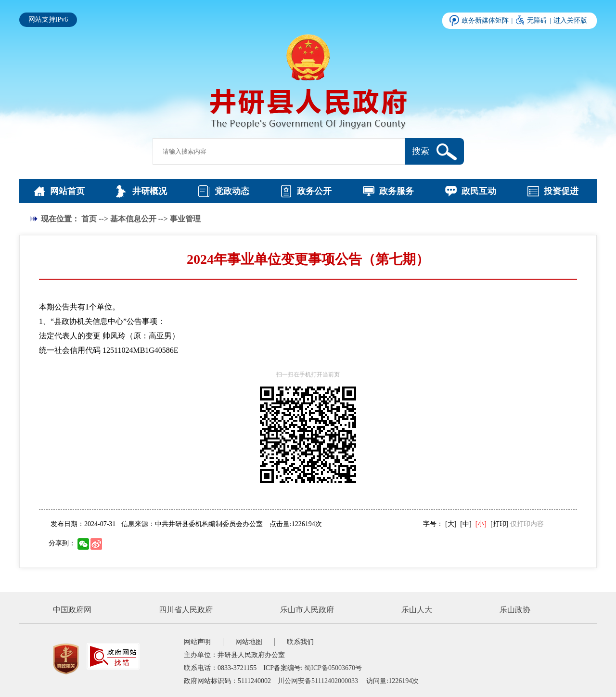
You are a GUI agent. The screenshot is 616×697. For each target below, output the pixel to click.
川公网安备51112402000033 (318, 681)
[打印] (499, 524)
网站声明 (197, 642)
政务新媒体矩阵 (485, 20)
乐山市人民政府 (307, 610)
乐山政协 (515, 610)
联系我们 (300, 642)
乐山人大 (417, 610)
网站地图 (249, 642)
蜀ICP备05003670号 (333, 668)
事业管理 (185, 219)
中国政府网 (72, 610)
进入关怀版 (570, 20)
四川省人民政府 (186, 610)
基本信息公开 (133, 219)
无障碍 (537, 20)
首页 (89, 219)
